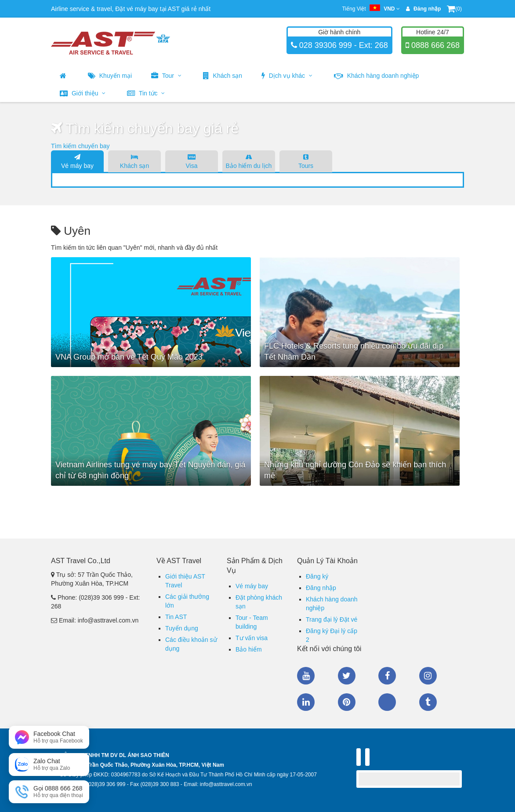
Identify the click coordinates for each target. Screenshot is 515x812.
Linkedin (306, 702)
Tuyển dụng (182, 628)
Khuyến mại (110, 76)
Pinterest (347, 702)
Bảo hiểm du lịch (249, 161)
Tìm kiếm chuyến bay (80, 146)
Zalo (387, 702)
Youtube (306, 676)
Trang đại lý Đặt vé (332, 619)
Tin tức (146, 93)
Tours (306, 161)
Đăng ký (317, 576)
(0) (454, 9)
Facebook (387, 676)
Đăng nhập (321, 588)
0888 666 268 (434, 45)
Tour (166, 76)
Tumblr (428, 702)
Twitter (347, 676)
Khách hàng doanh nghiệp (377, 76)
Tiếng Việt (371, 9)
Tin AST (176, 617)
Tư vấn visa (252, 638)
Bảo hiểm (249, 649)
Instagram (428, 676)
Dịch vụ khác (287, 76)
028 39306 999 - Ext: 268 (343, 45)
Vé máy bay (77, 161)
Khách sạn (223, 76)
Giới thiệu (83, 93)
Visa (192, 161)
